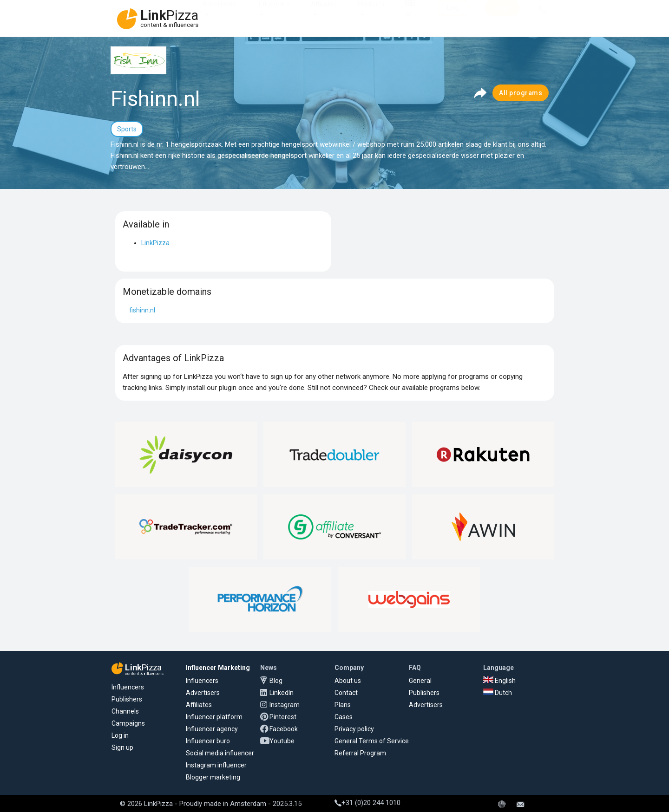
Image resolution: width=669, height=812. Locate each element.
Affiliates (324, 13)
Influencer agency (212, 729)
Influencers (274, 13)
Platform (371, 13)
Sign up (122, 747)
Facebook (284, 729)
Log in (120, 735)
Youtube (282, 741)
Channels (125, 711)
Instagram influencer (216, 765)
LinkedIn (282, 693)
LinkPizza (155, 243)
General (420, 681)
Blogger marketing (213, 777)
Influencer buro (208, 741)
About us (348, 681)
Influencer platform (214, 717)
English (499, 681)
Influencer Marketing (218, 668)
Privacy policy (354, 729)
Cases (344, 717)
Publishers (127, 699)
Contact (346, 693)
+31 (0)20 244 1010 (367, 803)
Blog (276, 681)
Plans (343, 705)
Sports (127, 129)
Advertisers (220, 13)
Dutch (498, 693)
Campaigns (128, 723)
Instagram (285, 705)
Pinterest (283, 717)
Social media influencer (220, 753)
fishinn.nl (142, 310)
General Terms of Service (372, 741)
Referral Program (360, 753)
